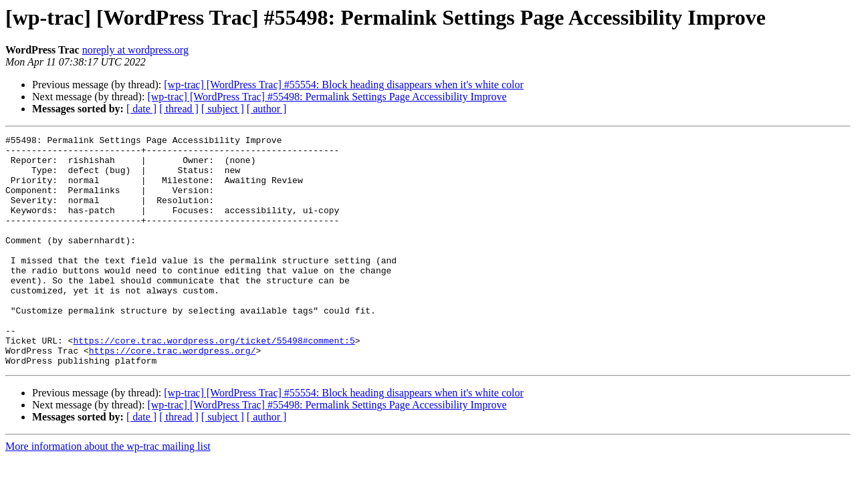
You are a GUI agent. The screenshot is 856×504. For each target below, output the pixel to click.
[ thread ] (179, 109)
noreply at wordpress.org (135, 50)
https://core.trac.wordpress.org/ (173, 394)
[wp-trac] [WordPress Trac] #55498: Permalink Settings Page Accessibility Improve (327, 97)
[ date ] (141, 109)
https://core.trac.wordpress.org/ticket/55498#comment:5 (214, 382)
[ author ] (267, 109)
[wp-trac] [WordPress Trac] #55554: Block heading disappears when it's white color (343, 85)
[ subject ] (223, 109)
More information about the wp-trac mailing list (108, 492)
